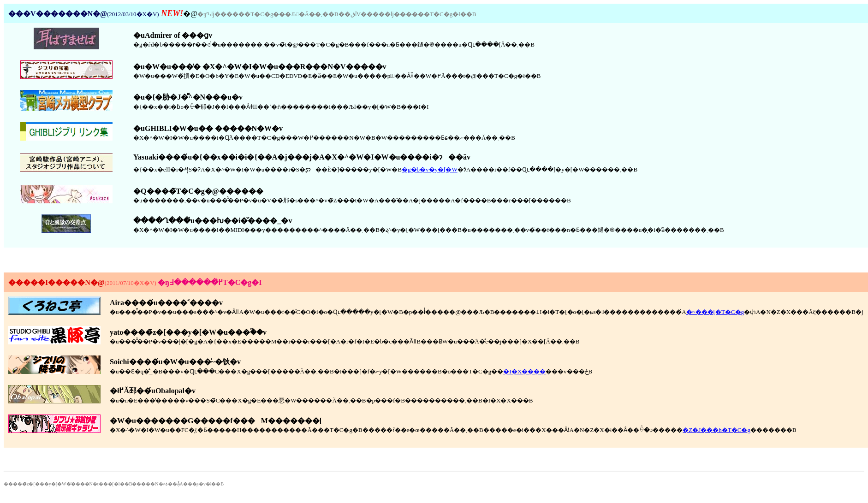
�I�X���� (524, 371)
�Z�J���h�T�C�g (716, 430)
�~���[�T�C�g (715, 312)
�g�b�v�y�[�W (430, 169)
